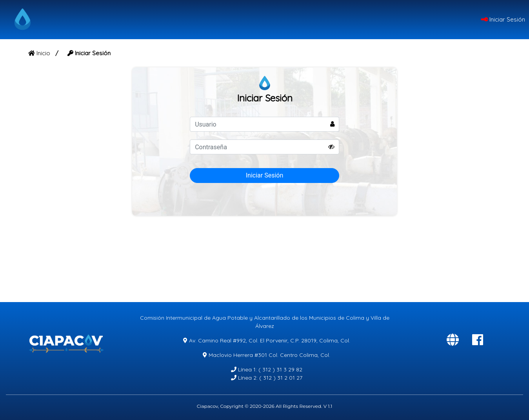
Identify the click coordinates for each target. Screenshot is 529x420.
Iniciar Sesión (503, 19)
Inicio (40, 53)
